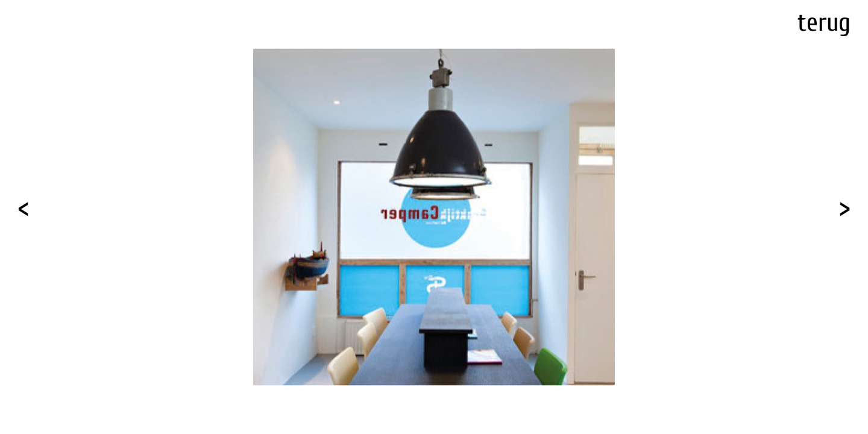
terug (824, 23)
